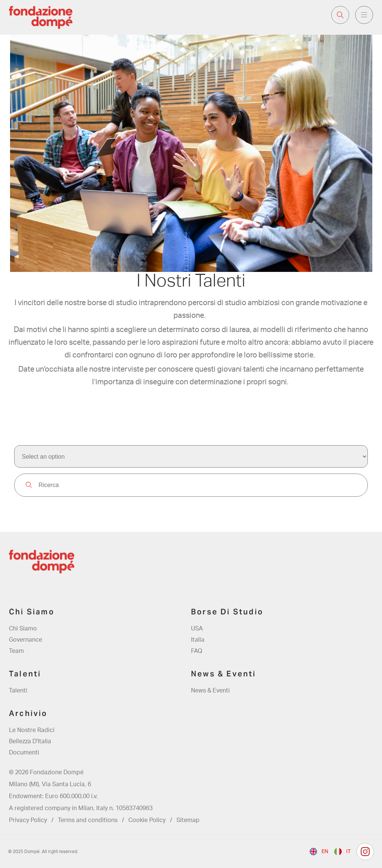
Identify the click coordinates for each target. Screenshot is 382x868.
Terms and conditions (88, 820)
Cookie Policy (147, 820)
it (348, 852)
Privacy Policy (28, 820)
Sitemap (188, 820)
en (325, 852)
